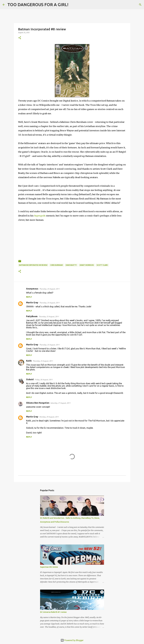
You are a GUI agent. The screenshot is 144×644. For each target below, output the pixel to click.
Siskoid (30, 379)
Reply (29, 297)
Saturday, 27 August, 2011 (60, 403)
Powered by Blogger (72, 640)
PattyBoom (32, 316)
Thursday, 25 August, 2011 (49, 289)
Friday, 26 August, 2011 (44, 380)
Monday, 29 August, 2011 (49, 417)
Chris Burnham (57, 265)
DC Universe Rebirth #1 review (53, 612)
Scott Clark (102, 265)
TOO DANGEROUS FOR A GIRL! (38, 5)
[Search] (72, 5)
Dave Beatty (71, 265)
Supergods (40, 216)
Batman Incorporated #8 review (33, 265)
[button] (20, 38)
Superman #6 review (49, 567)
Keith (29, 361)
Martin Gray (32, 303)
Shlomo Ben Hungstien (38, 403)
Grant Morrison (87, 265)
